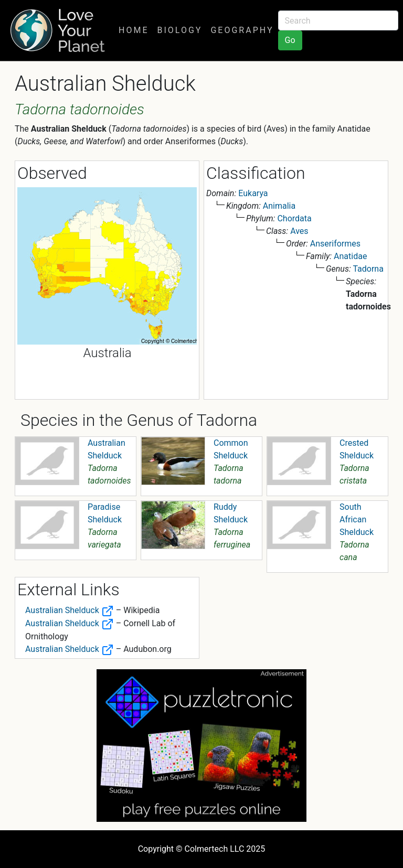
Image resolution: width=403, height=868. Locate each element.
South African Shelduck (357, 519)
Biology (179, 30)
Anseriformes (335, 244)
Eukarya (253, 193)
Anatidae (350, 256)
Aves (299, 231)
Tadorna (368, 269)
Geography (242, 30)
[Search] (338, 20)
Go (290, 40)
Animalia (279, 206)
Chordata (294, 218)
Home (134, 30)
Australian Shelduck (70, 610)
